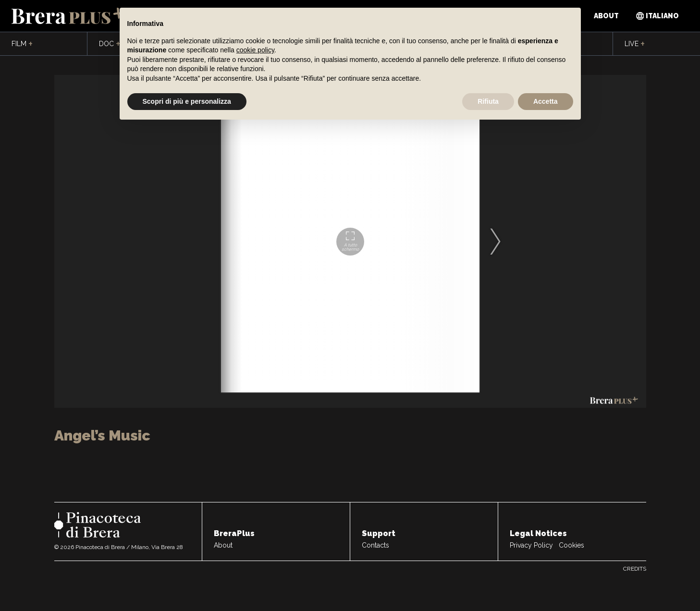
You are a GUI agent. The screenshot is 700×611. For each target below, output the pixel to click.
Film (22, 44)
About (606, 16)
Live (635, 44)
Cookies (571, 545)
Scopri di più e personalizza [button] (187, 101)
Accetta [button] (546, 101)
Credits (635, 569)
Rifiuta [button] (488, 101)
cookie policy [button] (255, 50)
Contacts (375, 545)
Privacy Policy (531, 545)
